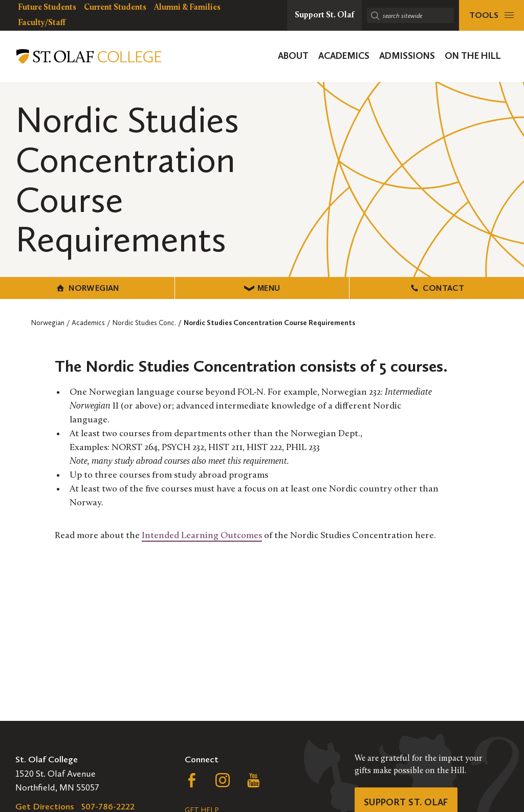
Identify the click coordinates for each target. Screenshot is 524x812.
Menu (262, 288)
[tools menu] (492, 15)
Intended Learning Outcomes (202, 536)
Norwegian (87, 288)
